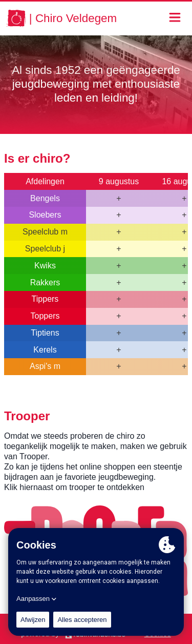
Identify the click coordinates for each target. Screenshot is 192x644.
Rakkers (45, 282)
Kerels (45, 350)
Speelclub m (45, 232)
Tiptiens (45, 333)
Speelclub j (45, 249)
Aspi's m (45, 366)
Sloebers (45, 215)
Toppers (45, 316)
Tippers (45, 299)
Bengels (45, 198)
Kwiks (45, 266)
